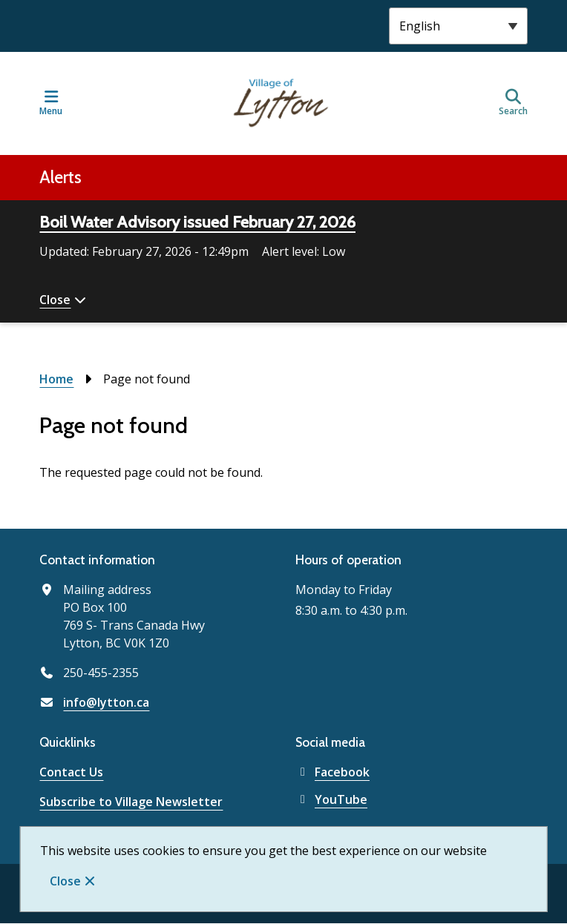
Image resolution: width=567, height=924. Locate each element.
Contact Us (71, 772)
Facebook (332, 772)
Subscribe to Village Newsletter (131, 802)
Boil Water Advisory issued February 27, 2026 (197, 222)
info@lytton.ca (106, 702)
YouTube (331, 799)
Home (56, 379)
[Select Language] (458, 26)
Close (65, 881)
